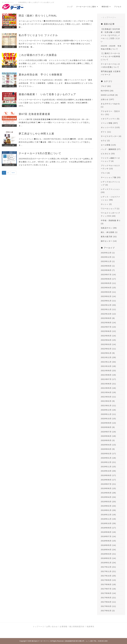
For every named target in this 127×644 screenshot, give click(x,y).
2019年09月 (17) (108, 475)
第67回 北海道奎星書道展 (34, 114)
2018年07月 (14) (108, 536)
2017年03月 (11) (108, 606)
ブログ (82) (106, 86)
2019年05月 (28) (108, 493)
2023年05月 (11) (108, 283)
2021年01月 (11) (108, 406)
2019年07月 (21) (108, 484)
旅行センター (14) (109, 241)
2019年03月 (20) (108, 502)
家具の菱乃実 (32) (109, 237)
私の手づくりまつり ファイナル (38, 35)
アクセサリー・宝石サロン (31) (110, 113)
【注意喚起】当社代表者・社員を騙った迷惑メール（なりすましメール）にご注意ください (110, 35)
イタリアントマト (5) (110, 119)
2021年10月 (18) (108, 366)
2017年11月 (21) (108, 571)
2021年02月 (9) (108, 401)
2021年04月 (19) (108, 392)
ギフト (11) (106, 132)
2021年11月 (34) (108, 362)
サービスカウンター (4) (111, 136)
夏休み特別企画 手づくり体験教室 (41, 75)
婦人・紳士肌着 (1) (109, 232)
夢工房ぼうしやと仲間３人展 (36, 134)
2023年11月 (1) (108, 261)
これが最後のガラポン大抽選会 (38, 55)
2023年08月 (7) (108, 270)
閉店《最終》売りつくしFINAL (38, 16)
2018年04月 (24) (108, 550)
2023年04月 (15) (108, 288)
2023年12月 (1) (108, 257)
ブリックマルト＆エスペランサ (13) (110, 167)
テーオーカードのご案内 (87, 7)
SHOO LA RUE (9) (109, 95)
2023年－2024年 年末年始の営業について (111, 47)
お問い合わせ (52, 627)
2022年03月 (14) (108, 344)
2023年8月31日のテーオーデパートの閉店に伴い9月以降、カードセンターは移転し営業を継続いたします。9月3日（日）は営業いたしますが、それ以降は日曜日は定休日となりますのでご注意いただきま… (56, 162)
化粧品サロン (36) (109, 228)
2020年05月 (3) (108, 440)
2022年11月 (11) (108, 309)
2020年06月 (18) (108, 436)
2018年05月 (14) (108, 545)
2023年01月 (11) (108, 301)
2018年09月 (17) (108, 528)
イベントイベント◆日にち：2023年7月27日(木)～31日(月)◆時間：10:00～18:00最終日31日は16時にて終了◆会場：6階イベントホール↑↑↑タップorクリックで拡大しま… (55, 142)
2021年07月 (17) (108, 379)
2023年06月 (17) (108, 279)
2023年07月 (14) (108, 275)
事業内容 (106, 7)
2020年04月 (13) (108, 445)
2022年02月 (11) (108, 349)
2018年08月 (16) (108, 532)
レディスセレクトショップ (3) (110, 183)
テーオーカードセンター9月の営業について (110, 66)
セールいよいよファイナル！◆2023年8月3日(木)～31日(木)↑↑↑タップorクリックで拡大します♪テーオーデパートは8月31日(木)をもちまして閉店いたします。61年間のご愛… (56, 24)
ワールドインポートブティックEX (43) (110, 214)
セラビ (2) (105, 141)
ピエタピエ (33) (108, 154)
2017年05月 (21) (108, 598)
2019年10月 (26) (108, 471)
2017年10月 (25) (108, 576)
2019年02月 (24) (108, 506)
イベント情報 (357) (109, 123)
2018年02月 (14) (108, 558)
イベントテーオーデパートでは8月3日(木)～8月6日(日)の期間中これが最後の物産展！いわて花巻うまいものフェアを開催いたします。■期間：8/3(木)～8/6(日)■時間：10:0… (56, 103)
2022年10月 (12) (108, 314)
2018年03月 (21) (108, 554)
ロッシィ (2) (106, 204)
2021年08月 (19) (108, 375)
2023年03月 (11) (108, 292)
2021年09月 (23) (108, 371)
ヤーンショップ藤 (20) (111, 177)
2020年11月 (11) (108, 414)
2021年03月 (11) (108, 397)
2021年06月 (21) (108, 384)
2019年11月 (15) (108, 467)
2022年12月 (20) (108, 305)
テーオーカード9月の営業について (40, 153)
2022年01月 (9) (108, 353)
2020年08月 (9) (108, 427)
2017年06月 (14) (108, 593)
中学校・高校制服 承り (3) (111, 222)
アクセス (118, 7)
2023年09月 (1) (108, 266)
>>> (13, 173)
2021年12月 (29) (108, 357)
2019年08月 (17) (108, 480)
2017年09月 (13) (108, 580)
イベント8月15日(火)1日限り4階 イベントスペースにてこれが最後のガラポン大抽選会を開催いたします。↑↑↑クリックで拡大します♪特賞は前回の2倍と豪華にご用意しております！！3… (56, 63)
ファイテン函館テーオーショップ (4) (110, 160)
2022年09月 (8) (108, 318)
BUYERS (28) (107, 91)
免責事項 (90, 627)
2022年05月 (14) (108, 336)
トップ (70, 7)
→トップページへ (108, 17)
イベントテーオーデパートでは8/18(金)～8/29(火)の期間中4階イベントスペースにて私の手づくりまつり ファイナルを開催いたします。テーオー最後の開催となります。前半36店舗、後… (55, 44)
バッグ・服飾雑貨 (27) (111, 149)
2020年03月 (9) (108, 449)
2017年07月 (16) (108, 589)
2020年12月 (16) (108, 410)
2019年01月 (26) (108, 510)
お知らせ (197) (107, 99)
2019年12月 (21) (108, 462)
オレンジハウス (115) (110, 127)
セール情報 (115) (108, 145)
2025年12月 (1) (108, 253)
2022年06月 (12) (108, 331)
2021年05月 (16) (108, 388)
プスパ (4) (105, 173)
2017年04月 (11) (108, 602)
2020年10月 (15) (108, 419)
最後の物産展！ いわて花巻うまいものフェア (47, 94)
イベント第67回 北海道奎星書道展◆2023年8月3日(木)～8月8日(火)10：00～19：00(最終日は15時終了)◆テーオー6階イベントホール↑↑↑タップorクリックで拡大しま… (55, 122)
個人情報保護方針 (77, 627)
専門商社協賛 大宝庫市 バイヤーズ (111, 73)
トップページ (39, 627)
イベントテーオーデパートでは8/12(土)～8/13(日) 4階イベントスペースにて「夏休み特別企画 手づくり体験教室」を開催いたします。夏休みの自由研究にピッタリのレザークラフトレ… (56, 83)
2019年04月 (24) (108, 497)
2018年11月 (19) (108, 519)
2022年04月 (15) (108, 340)
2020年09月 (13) (108, 423)
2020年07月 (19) (108, 432)
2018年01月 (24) (108, 563)
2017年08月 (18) (108, 584)
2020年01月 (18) (108, 458)
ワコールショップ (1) (110, 209)
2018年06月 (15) (108, 541)
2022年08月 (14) (108, 323)
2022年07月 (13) (108, 327)
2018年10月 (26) (108, 523)
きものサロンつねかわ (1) (110, 105)
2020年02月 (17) (108, 454)
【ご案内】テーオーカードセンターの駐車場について (110, 56)
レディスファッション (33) (110, 191)
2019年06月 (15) (108, 488)
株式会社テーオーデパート (41, 641)
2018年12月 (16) (108, 515)
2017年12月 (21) (108, 567)
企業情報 (63, 627)
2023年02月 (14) (108, 296)
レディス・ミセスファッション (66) (110, 198)
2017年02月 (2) (108, 611)
